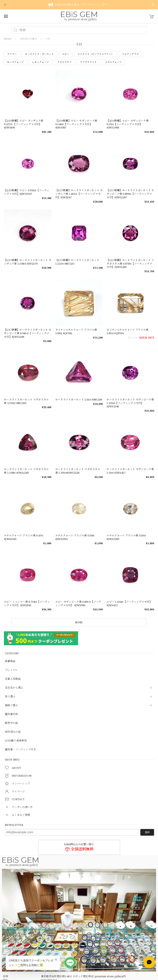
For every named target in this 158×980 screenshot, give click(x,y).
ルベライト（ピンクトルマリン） (96, 54)
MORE (79, 622)
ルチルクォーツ (113, 62)
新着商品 (10, 661)
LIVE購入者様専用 (16, 741)
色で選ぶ (10, 697)
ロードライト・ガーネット (39, 54)
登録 (147, 832)
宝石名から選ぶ (14, 688)
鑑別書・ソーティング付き (21, 750)
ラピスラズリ (64, 62)
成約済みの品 (13, 732)
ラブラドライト (88, 62)
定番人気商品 (13, 679)
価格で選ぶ (11, 705)
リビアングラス (130, 54)
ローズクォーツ (15, 62)
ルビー (66, 54)
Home (8, 39)
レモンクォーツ (40, 62)
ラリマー (12, 54)
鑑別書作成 (11, 714)
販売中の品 (11, 723)
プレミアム (11, 670)
